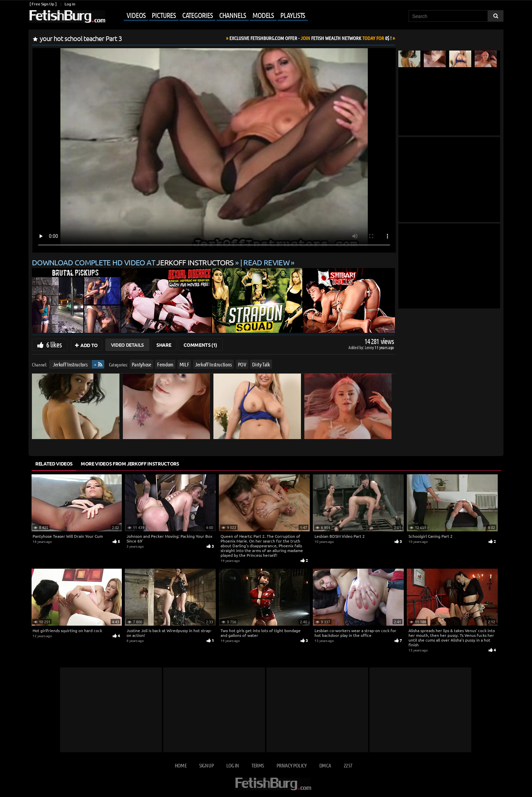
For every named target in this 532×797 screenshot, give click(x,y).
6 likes (54, 344)
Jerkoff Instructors (70, 364)
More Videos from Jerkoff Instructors (130, 463)
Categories (197, 15)
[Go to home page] (67, 16)
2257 (348, 765)
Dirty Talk (261, 364)
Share (164, 345)
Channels (233, 15)
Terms (258, 765)
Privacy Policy (292, 765)
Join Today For (310, 38)
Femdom (165, 364)
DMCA (325, 765)
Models (263, 15)
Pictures (164, 15)
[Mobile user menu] (207, 16)
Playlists (293, 15)
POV (242, 364)
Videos (136, 15)
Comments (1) (200, 345)
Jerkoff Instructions (213, 364)
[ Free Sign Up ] (43, 4)
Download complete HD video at (134, 262)
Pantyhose (141, 364)
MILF (184, 364)
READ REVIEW (266, 262)
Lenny (370, 347)
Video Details (127, 345)
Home (181, 765)
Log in (70, 4)
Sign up (206, 765)
